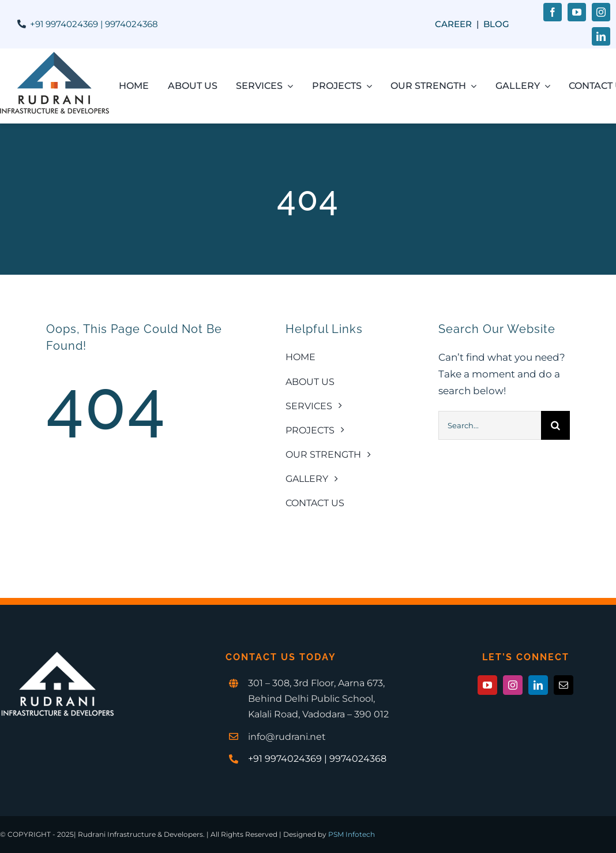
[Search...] (490, 425)
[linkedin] (601, 36)
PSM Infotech (352, 834)
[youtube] (577, 12)
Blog (496, 24)
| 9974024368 (128, 24)
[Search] (555, 425)
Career (453, 24)
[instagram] (601, 12)
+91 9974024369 (64, 24)
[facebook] (553, 12)
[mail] (564, 685)
